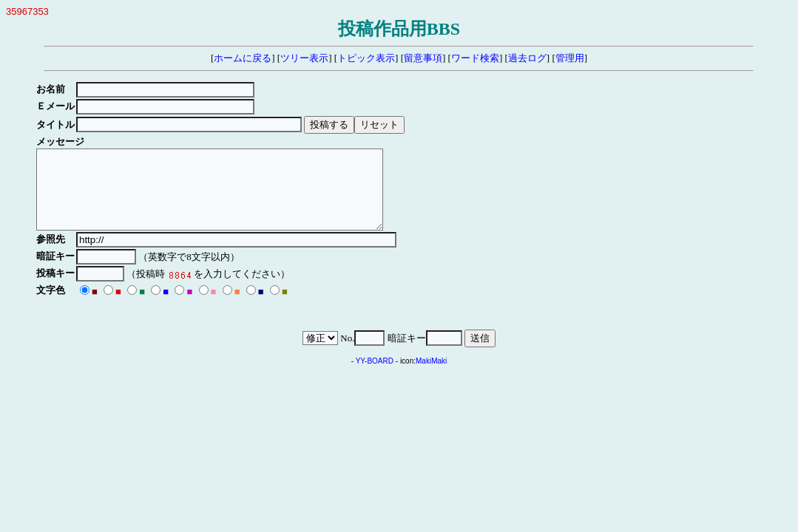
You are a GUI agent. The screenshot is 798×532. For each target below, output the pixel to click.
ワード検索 (475, 58)
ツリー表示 (304, 58)
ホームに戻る (243, 58)
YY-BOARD (375, 376)
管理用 (570, 58)
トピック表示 (366, 58)
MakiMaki (431, 376)
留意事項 (423, 58)
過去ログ (527, 58)
